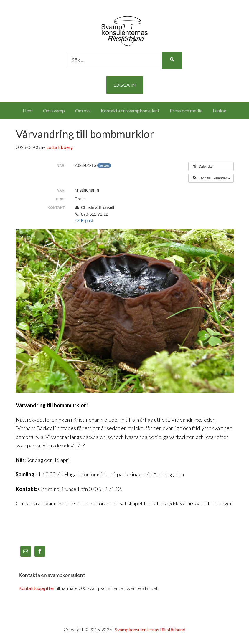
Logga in (125, 85)
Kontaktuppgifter (37, 588)
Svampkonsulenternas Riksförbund (125, 29)
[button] (211, 178)
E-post (84, 221)
